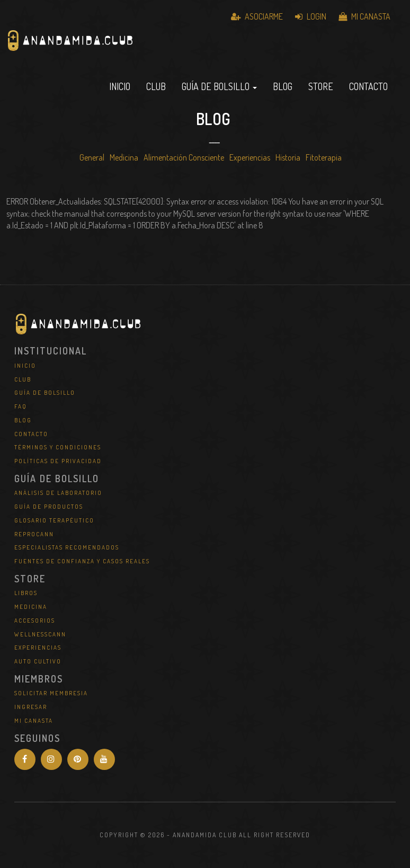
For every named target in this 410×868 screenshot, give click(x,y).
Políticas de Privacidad (58, 461)
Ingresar (31, 707)
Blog (283, 86)
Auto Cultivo (38, 661)
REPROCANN (34, 534)
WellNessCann (40, 634)
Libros (26, 593)
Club (156, 86)
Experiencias (250, 157)
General (92, 157)
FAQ (21, 406)
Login (311, 16)
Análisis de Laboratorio (58, 493)
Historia (288, 157)
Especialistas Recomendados (67, 547)
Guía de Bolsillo (45, 393)
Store (321, 86)
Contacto (368, 86)
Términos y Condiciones (58, 447)
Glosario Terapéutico (54, 520)
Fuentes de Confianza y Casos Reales (82, 561)
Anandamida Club (131, 51)
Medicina (124, 157)
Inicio (120, 86)
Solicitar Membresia (51, 693)
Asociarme (257, 16)
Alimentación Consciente (184, 157)
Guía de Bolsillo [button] (219, 86)
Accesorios (35, 621)
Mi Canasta (364, 16)
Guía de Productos (49, 507)
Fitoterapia (324, 157)
